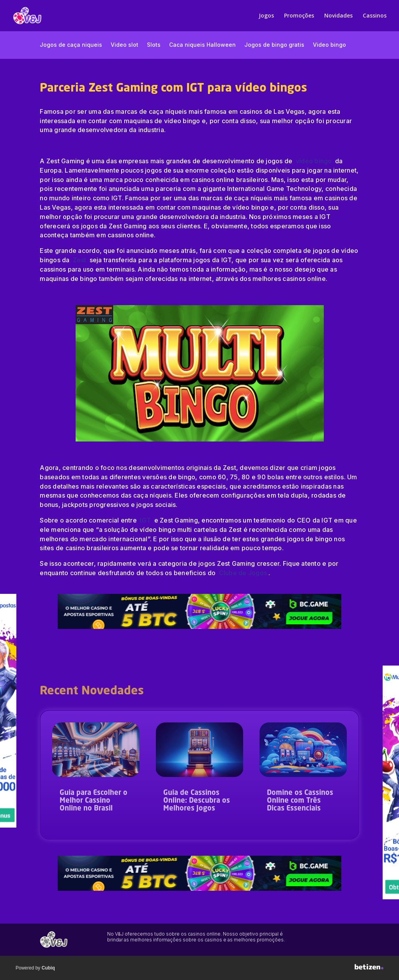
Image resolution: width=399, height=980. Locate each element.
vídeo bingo (315, 161)
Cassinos (375, 16)
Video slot (124, 45)
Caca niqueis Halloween (202, 45)
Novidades (338, 16)
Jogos (266, 16)
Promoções (299, 16)
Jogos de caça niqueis (71, 45)
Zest (80, 260)
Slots (154, 45)
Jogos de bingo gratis (274, 45)
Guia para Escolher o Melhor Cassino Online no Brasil (94, 801)
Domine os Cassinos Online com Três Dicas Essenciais (300, 801)
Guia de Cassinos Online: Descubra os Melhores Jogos (197, 801)
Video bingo (329, 45)
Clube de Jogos (243, 573)
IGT (145, 520)
